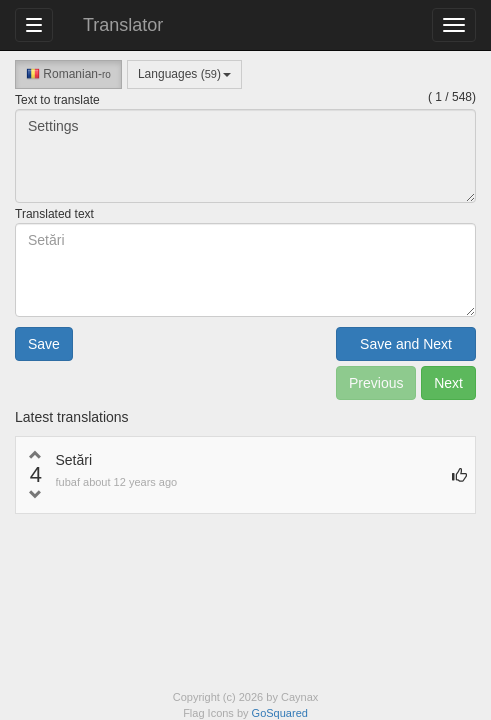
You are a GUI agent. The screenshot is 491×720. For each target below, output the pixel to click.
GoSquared (280, 713)
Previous (376, 383)
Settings (245, 156)
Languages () (184, 74)
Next (448, 383)
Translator (123, 25)
